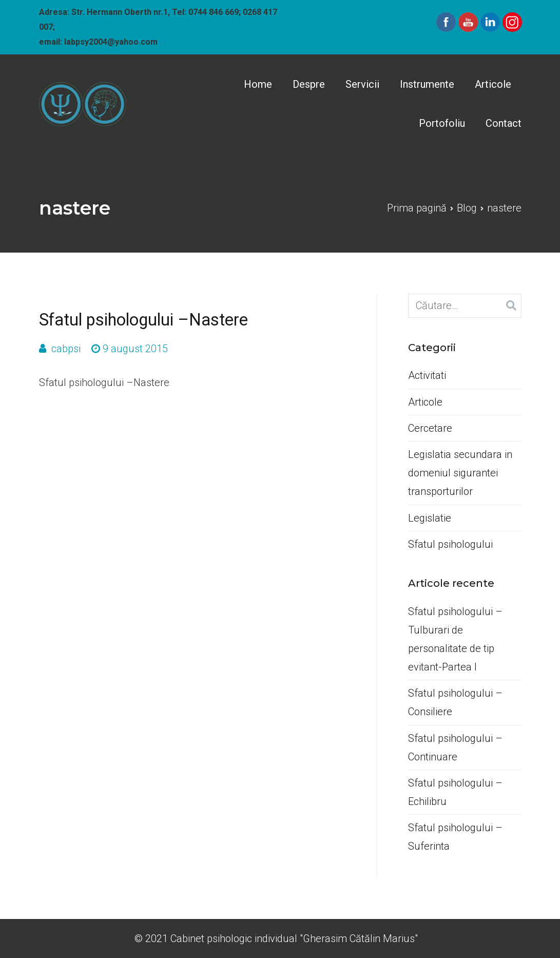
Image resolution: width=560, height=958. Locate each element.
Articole (493, 84)
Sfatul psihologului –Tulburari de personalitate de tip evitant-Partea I (455, 639)
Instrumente (427, 84)
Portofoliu (442, 123)
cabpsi (66, 349)
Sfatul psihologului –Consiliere (455, 702)
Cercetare (430, 428)
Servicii (362, 84)
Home (258, 84)
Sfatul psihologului (450, 544)
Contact (504, 123)
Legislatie (430, 518)
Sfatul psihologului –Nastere (143, 320)
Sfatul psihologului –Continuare (455, 748)
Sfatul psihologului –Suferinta (455, 837)
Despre (309, 84)
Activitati (427, 375)
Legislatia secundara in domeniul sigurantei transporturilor (460, 473)
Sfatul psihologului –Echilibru (455, 792)
